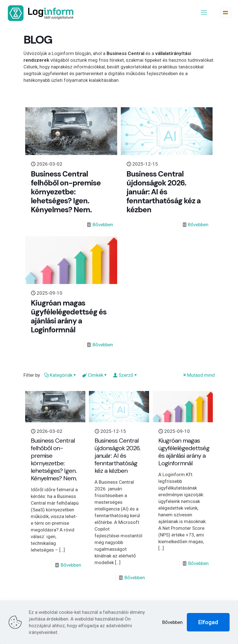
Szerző (126, 375)
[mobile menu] (204, 13)
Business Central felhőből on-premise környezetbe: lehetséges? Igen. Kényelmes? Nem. (66, 192)
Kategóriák (61, 375)
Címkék (95, 375)
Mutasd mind (199, 375)
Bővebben (103, 225)
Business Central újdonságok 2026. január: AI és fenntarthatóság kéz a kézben (163, 192)
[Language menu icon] (225, 13)
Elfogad (208, 622)
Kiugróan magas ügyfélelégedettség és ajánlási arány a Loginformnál (69, 316)
